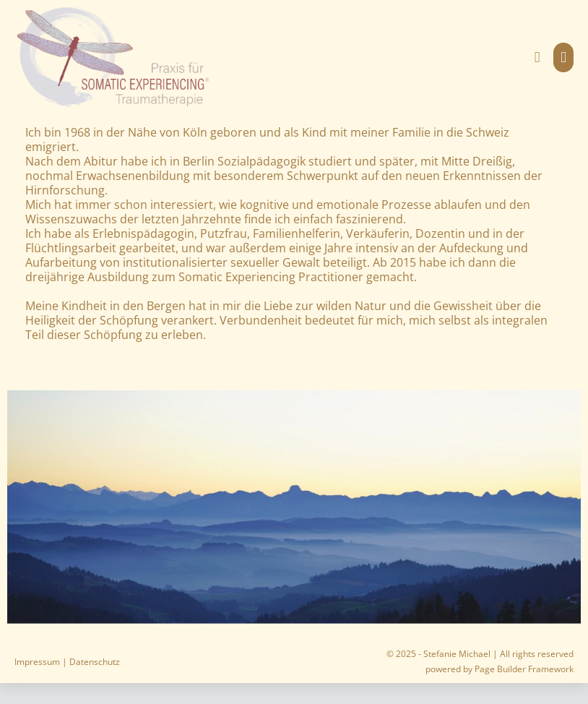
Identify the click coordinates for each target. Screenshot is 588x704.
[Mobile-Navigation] (563, 57)
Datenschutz (95, 662)
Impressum (37, 662)
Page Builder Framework (524, 669)
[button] (537, 57)
